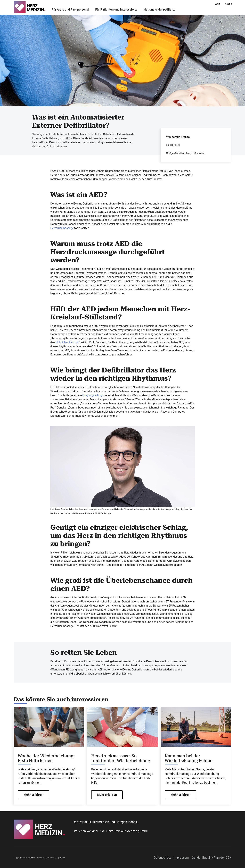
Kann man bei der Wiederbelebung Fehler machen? (188, 758)
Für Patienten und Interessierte (116, 9)
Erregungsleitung (92, 395)
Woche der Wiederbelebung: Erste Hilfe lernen (46, 758)
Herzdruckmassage (62, 228)
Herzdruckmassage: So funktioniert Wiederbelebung (121, 758)
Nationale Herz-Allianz (159, 9)
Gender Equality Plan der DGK (212, 858)
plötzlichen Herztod (67, 342)
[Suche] (228, 4)
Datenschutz (162, 858)
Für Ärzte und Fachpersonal (70, 9)
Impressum (181, 858)
